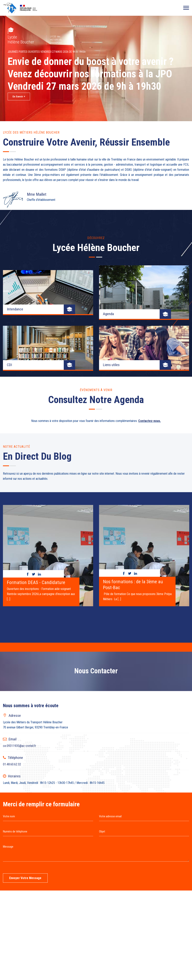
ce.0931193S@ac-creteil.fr (20, 643)
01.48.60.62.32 (12, 661)
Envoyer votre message (25, 775)
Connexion (142, 956)
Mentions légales (121, 956)
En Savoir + (19, 96)
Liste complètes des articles (89, 956)
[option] (48, 451)
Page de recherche (55, 956)
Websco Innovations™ (107, 964)
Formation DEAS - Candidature (36, 480)
